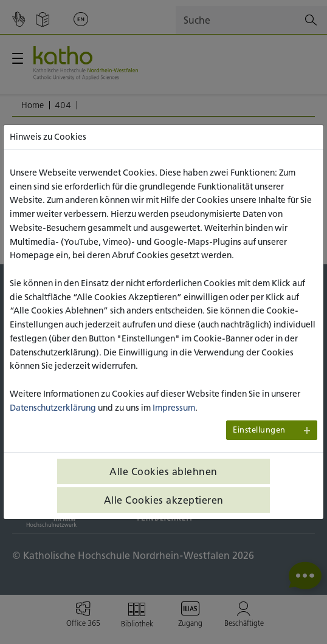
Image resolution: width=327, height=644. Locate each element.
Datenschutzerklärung (53, 408)
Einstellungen (259, 430)
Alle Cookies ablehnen (163, 471)
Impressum (174, 408)
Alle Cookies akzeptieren (164, 500)
